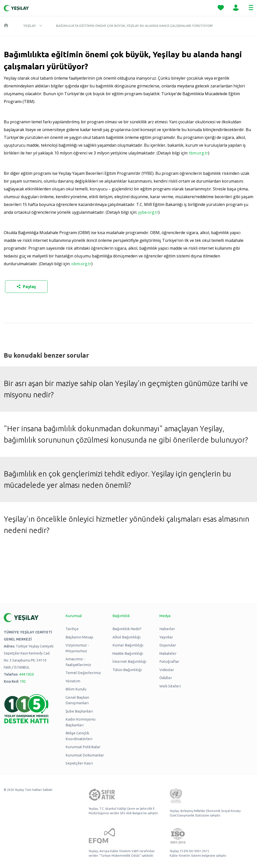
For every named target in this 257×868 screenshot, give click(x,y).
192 (23, 681)
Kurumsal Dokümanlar (85, 755)
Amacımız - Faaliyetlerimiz (78, 662)
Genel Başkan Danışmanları (77, 700)
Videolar (167, 670)
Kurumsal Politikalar (83, 747)
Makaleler (168, 653)
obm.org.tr (81, 264)
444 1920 (26, 674)
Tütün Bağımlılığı (127, 670)
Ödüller (166, 678)
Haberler (167, 629)
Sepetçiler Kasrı (79, 763)
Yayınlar (166, 637)
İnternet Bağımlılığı (129, 661)
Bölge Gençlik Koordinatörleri (79, 736)
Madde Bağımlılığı (128, 653)
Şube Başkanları (79, 711)
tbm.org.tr (199, 153)
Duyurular (168, 645)
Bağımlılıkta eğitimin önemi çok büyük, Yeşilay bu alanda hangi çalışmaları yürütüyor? (135, 26)
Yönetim (73, 681)
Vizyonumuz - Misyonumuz (77, 648)
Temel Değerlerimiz (83, 673)
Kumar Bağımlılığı (128, 645)
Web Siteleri (170, 686)
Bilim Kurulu (76, 689)
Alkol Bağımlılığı (126, 637)
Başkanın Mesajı (79, 637)
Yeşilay (30, 26)
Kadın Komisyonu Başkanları (80, 722)
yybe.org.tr (148, 212)
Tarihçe (72, 629)
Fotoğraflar (169, 661)
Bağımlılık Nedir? (127, 629)
